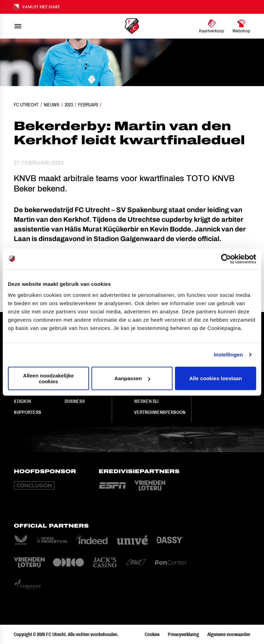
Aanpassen (132, 378)
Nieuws (52, 105)
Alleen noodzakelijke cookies (48, 378)
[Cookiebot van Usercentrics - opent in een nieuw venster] (226, 259)
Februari (88, 105)
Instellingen (228, 355)
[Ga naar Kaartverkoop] (212, 26)
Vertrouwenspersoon (160, 412)
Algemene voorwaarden (229, 634)
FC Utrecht (26, 105)
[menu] (18, 26)
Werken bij (146, 401)
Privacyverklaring (183, 634)
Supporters (27, 412)
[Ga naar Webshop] (241, 26)
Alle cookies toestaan (215, 378)
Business (75, 401)
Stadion (22, 401)
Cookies (152, 634)
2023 (69, 105)
